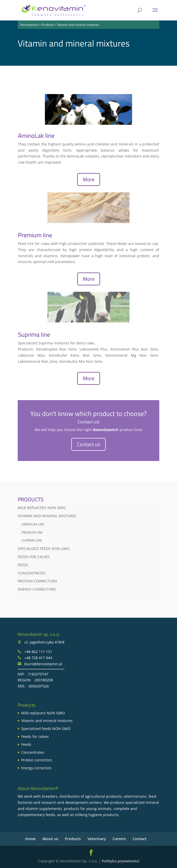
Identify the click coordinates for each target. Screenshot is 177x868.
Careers (119, 839)
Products (73, 839)
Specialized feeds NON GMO (44, 549)
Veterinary (97, 839)
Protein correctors (37, 581)
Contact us (88, 444)
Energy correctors (37, 589)
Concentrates (32, 573)
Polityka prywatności (121, 861)
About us (50, 839)
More (89, 179)
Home (30, 839)
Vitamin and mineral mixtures (47, 516)
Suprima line (34, 334)
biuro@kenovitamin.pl (43, 664)
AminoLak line (36, 136)
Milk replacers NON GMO (42, 508)
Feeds (23, 565)
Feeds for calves (34, 557)
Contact (140, 839)
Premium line (35, 235)
